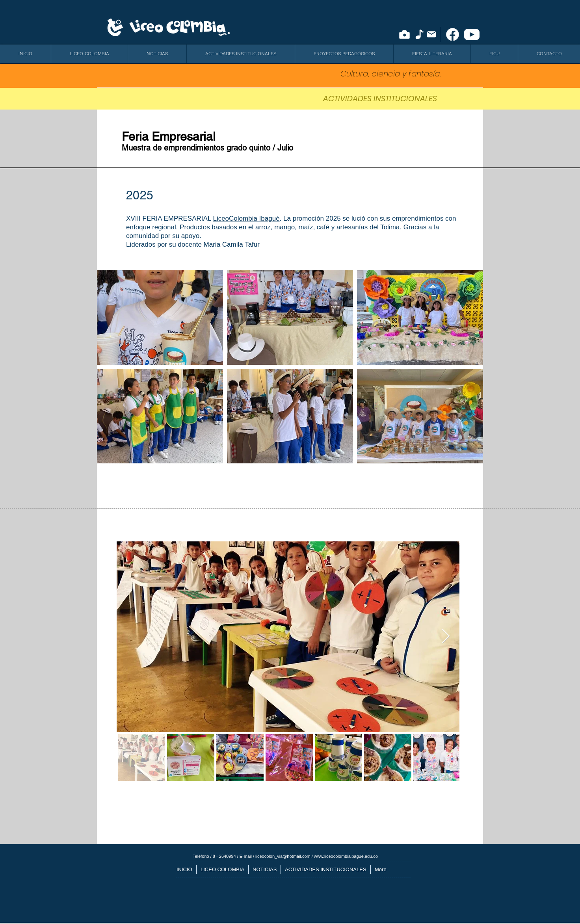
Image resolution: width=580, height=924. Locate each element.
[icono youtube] (472, 34)
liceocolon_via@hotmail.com (283, 856)
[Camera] (404, 34)
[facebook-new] (453, 34)
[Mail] (431, 34)
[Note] (419, 34)
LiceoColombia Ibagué (246, 218)
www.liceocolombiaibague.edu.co (346, 856)
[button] (89, 54)
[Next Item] (446, 637)
